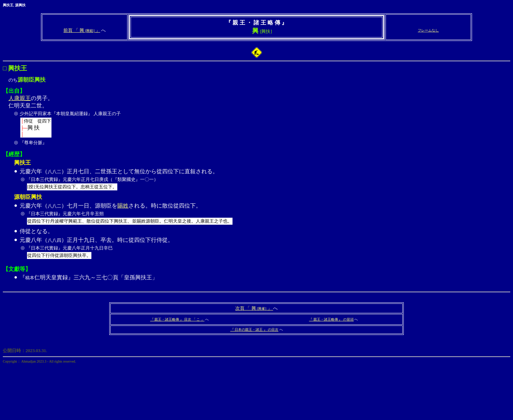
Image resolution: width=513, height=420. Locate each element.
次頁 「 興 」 (254, 308)
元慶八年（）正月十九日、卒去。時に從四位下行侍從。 (264, 249)
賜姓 (123, 206)
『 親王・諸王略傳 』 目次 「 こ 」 (177, 319)
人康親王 (20, 98)
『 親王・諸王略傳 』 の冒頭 (331, 319)
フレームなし (428, 30)
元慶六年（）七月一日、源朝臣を (68, 206)
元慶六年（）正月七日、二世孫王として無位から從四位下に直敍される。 (264, 180)
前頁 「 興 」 (82, 30)
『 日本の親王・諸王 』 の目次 (255, 330)
